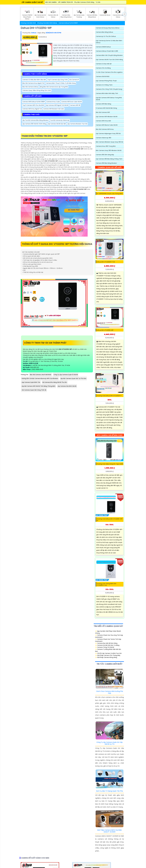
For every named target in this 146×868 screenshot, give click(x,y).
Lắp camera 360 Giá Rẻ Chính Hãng (34, 124)
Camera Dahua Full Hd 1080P (68, 23)
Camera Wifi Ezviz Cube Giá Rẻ (72, 102)
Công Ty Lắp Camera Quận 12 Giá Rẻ (66, 375)
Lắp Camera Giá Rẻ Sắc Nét (57, 124)
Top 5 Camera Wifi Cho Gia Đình (33, 105)
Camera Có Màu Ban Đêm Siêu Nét (34, 80)
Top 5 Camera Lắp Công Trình (58, 80)
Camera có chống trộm (104, 85)
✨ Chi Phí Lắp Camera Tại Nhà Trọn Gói (108, 653)
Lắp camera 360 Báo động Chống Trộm (109, 159)
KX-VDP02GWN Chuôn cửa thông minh (110, 194)
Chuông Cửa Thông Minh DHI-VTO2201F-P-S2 (107, 584)
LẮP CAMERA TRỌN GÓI (65, 2)
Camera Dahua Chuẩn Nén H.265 (107, 51)
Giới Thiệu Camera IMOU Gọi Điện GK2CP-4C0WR (109, 831)
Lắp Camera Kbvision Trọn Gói (77, 124)
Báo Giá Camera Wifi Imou (105, 129)
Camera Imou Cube (53, 102)
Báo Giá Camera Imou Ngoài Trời (33, 83)
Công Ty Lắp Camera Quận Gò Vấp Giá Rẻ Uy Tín (110, 743)
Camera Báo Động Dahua (104, 32)
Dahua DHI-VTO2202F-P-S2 (106, 262)
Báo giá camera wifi (103, 112)
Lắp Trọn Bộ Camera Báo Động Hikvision (36, 120)
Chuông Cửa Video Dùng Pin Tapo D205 (110, 464)
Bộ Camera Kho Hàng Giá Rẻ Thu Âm (55, 382)
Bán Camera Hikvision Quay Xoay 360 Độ (109, 142)
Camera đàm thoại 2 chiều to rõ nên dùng (61, 83)
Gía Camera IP (74, 80)
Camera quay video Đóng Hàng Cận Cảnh (37, 90)
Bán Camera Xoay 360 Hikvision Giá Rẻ (109, 150)
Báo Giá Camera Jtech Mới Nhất (41, 375)
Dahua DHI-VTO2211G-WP (36, 28)
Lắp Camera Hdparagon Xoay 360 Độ (108, 133)
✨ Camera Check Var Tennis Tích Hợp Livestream (108, 640)
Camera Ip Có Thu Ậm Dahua (106, 36)
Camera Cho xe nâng (103, 68)
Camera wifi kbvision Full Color (54, 109)
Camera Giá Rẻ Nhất (103, 76)
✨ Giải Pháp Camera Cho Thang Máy (108, 655)
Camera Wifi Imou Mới (103, 121)
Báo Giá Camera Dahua (30, 87)
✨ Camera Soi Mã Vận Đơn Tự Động (107, 645)
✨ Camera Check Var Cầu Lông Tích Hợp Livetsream (109, 636)
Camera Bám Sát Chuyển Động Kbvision (109, 55)
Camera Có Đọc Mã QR (104, 64)
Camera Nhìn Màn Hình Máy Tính (107, 93)
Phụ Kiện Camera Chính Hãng (84, 2)
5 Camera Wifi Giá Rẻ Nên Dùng (106, 108)
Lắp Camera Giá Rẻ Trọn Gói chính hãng (109, 60)
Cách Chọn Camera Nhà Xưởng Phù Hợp (110, 692)
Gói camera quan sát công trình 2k (34, 390)
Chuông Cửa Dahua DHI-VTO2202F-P (109, 396)
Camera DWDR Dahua (103, 47)
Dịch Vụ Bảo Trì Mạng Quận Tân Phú (109, 791)
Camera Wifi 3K (75, 105)
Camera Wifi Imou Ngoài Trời (32, 109)
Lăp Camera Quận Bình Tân (31, 382)
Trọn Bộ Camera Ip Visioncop (60, 120)
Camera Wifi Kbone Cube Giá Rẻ (107, 125)
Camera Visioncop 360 (104, 138)
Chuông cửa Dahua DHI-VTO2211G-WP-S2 (110, 520)
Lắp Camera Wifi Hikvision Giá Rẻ (107, 117)
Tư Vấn (98, 2)
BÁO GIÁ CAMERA (51, 2)
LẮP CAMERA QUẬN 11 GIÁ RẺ (32, 2)
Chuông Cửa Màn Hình (28, 23)
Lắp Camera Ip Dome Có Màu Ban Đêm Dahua (109, 42)
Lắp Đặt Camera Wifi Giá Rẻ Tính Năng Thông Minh (39, 386)
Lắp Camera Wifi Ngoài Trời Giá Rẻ (57, 105)
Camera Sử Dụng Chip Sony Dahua (108, 28)
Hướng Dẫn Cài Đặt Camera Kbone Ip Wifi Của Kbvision (40, 378)
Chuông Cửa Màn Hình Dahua (47, 23)
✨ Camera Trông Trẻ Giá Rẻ (105, 647)
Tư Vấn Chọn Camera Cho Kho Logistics (109, 72)
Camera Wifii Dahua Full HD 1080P (34, 102)
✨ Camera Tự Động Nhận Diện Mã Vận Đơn (108, 650)
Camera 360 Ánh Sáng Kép (105, 155)
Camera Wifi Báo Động (103, 104)
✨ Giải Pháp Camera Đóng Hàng (106, 657)
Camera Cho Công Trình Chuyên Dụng (109, 89)
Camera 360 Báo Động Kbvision (106, 163)
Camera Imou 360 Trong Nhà (106, 146)
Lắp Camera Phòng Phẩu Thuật (106, 81)
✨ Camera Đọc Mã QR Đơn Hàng (106, 643)
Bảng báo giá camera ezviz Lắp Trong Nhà (54, 87)
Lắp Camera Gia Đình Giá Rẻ (67, 386)
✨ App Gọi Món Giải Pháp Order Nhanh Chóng (108, 632)
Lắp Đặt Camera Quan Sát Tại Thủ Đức (73, 378)
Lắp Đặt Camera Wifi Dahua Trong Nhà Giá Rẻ (109, 99)
